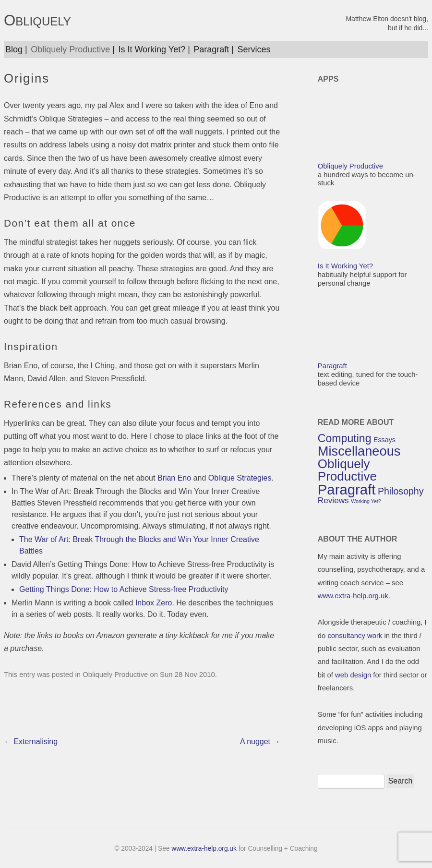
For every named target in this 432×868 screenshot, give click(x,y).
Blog (14, 49)
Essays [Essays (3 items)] (384, 440)
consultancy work (355, 636)
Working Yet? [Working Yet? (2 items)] (366, 501)
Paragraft (211, 49)
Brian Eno (174, 478)
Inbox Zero (154, 603)
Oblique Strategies (240, 478)
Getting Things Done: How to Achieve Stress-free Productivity (124, 589)
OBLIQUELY (37, 21)
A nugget (260, 741)
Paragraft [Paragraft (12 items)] (347, 489)
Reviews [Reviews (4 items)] (333, 500)
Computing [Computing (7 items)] (345, 438)
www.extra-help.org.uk (353, 596)
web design (353, 675)
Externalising (31, 741)
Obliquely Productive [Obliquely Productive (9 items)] (347, 470)
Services (254, 49)
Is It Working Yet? (152, 49)
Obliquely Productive (70, 49)
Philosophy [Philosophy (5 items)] (401, 491)
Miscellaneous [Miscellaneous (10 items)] (359, 451)
